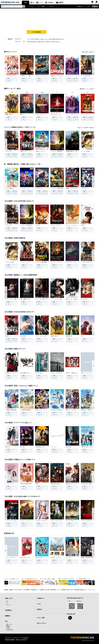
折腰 (37, 484)
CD (34, 3)
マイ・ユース (54, 447)
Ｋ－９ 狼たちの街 (86, 76)
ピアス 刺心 (84, 299)
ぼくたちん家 (39, 373)
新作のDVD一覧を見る (88, 52)
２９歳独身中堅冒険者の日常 (27, 410)
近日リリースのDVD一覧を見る (86, 128)
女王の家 (23, 447)
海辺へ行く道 (39, 558)
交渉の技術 (69, 447)
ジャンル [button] (30, 6)
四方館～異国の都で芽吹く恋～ (27, 484)
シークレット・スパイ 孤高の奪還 (28, 262)
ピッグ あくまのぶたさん (42, 299)
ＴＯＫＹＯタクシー (40, 114)
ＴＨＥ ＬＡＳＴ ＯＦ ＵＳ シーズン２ (61, 521)
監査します (8, 447)
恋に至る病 (23, 336)
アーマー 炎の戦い (86, 151)
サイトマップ (91, 590)
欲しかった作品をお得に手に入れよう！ (30, 579)
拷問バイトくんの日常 (71, 410)
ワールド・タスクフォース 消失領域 (90, 262)
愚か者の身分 (69, 336)
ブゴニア (38, 225)
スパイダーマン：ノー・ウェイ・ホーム (45, 188)
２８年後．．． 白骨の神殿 (27, 76)
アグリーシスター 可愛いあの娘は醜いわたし (16, 299)
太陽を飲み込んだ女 (40, 447)
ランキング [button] (52, 6)
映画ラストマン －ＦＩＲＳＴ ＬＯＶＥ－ (30, 151)
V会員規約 (11, 590)
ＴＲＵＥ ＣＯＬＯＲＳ (56, 373)
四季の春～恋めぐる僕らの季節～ (89, 447)
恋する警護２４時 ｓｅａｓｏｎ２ (28, 373)
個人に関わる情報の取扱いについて (53, 590)
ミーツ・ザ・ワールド (10, 558)
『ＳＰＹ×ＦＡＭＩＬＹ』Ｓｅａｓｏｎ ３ (15, 76)
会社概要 (6, 590)
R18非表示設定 (9, 630)
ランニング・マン (85, 114)
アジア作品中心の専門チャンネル (83, 579)
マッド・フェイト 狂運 (56, 299)
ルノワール (69, 558)
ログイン (97, 3)
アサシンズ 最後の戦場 (41, 262)
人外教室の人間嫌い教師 (11, 410)
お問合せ (39, 609)
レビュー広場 (41, 618)
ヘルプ (88, 6)
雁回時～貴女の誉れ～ (56, 484)
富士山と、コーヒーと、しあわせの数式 (60, 558)
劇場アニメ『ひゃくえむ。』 (57, 76)
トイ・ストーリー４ (25, 188)
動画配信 (61, 3)
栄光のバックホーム (40, 151)
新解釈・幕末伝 (9, 114)
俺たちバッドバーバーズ (87, 373)
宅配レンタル (9, 624)
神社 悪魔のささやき (25, 299)
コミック (41, 3)
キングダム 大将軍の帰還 (57, 188)
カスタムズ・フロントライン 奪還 (44, 76)
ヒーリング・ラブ (9, 484)
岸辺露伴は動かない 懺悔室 (73, 151)
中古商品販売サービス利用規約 (37, 590)
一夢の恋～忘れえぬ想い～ (87, 484)
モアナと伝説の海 (9, 188)
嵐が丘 (83, 225)
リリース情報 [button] (41, 6)
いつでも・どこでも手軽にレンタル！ (12, 579)
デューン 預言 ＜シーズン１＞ (74, 521)
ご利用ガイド (80, 6)
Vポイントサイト (42, 623)
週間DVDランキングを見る (87, 89)
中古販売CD (51, 3)
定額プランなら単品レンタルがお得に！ (67, 579)
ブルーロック (84, 188)
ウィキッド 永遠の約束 (56, 151)
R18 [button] (94, 6)
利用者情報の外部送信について (81, 590)
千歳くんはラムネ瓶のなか (57, 410)
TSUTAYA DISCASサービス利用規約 (22, 590)
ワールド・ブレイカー (56, 225)
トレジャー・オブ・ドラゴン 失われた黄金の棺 (62, 262)
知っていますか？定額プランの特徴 (47, 579)
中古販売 (8, 628)
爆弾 (22, 114)
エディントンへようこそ (72, 225)
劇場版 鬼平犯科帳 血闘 (87, 558)
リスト (92, 3)
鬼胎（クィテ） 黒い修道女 (73, 299)
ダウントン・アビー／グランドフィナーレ (30, 521)
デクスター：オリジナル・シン (43, 521)
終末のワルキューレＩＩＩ (42, 410)
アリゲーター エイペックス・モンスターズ (76, 262)
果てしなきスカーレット (56, 114)
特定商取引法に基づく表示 (67, 590)
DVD (26, 3)
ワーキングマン (9, 151)
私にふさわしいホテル (25, 558)
